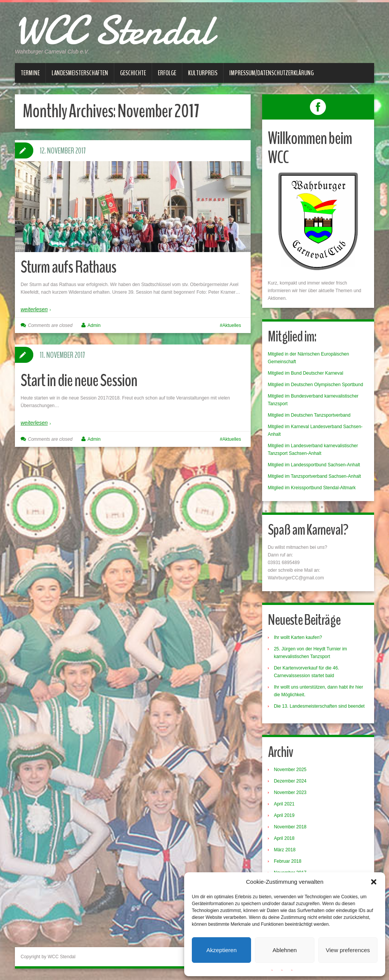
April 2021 (284, 804)
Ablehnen (284, 950)
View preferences (348, 950)
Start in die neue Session (79, 381)
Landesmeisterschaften (80, 73)
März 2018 (285, 850)
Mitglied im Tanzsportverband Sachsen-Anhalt (314, 476)
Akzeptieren (221, 950)
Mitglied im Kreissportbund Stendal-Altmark (312, 488)
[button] (374, 882)
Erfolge (167, 73)
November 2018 (290, 827)
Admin (94, 325)
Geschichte (133, 73)
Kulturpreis (203, 73)
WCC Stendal (114, 31)
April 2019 (284, 815)
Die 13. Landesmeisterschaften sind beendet (319, 706)
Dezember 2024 (290, 781)
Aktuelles (232, 325)
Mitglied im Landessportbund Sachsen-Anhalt (314, 465)
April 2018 (284, 838)
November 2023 (290, 792)
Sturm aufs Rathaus (68, 267)
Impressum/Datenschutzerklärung (271, 73)
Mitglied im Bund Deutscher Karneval (306, 373)
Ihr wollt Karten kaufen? (298, 637)
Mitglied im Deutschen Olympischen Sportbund (315, 385)
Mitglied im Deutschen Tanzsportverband (309, 415)
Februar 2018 (288, 861)
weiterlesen (34, 309)
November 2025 (290, 770)
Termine (30, 73)
